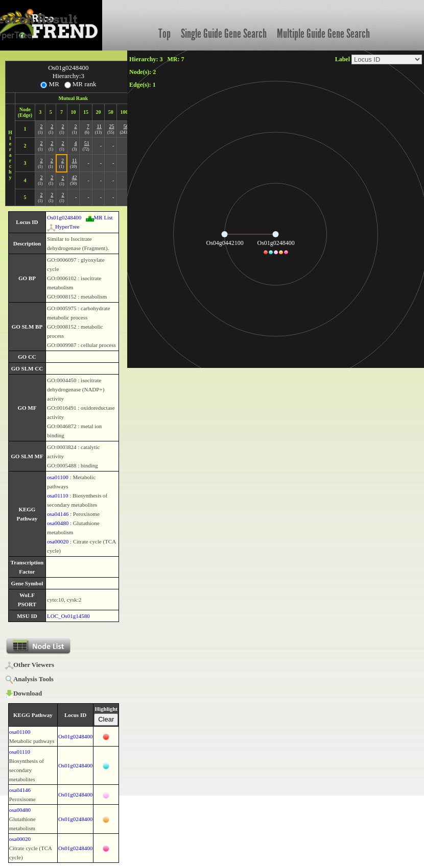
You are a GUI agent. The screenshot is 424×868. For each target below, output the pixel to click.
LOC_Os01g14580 (68, 616)
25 (111, 126)
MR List (99, 217)
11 (99, 126)
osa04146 (58, 514)
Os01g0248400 (64, 217)
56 (126, 126)
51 (87, 143)
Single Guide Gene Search (224, 34)
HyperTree (63, 227)
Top (164, 34)
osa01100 (58, 477)
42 (74, 177)
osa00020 (58, 541)
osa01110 (57, 495)
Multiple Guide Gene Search (323, 34)
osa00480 (58, 523)
